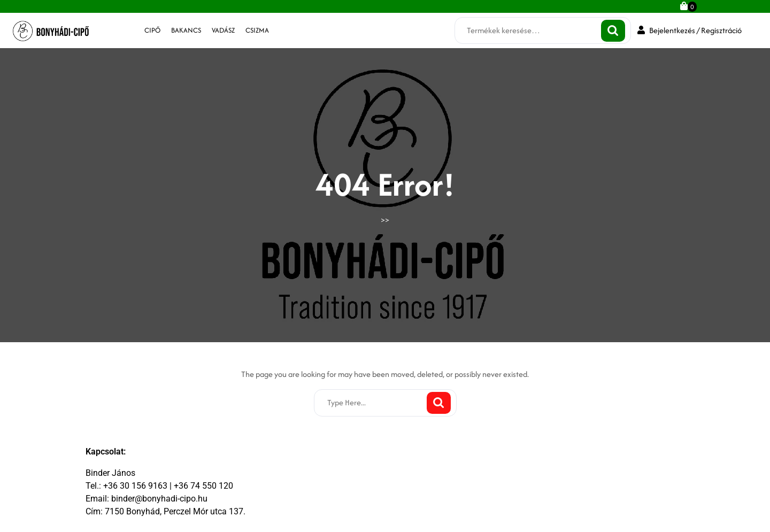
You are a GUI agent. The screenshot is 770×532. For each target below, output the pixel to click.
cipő (152, 30)
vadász (223, 30)
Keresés (613, 31)
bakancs (186, 30)
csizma (257, 30)
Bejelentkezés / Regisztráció (690, 30)
